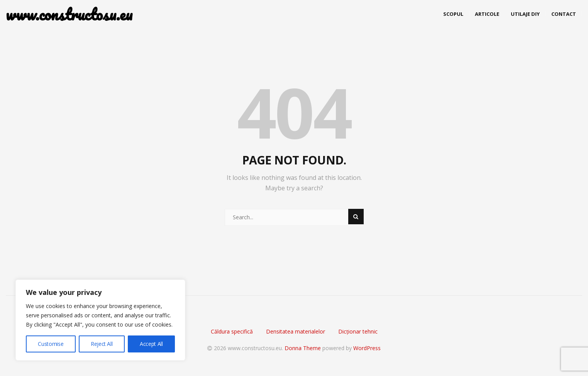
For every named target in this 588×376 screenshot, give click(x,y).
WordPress (367, 348)
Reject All (102, 344)
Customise (51, 344)
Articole (487, 14)
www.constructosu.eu (64, 14)
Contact (564, 14)
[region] (100, 320)
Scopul (453, 14)
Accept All (151, 344)
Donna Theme (303, 348)
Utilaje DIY (525, 14)
